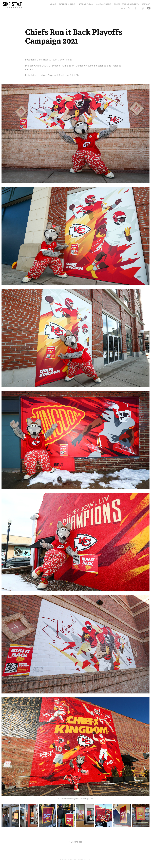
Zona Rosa (43, 60)
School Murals (104, 4)
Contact (146, 4)
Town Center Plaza (62, 60)
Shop (123, 8)
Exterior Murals (67, 4)
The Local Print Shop (70, 75)
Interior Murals (86, 4)
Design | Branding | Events (126, 4)
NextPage (48, 75)
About (53, 4)
